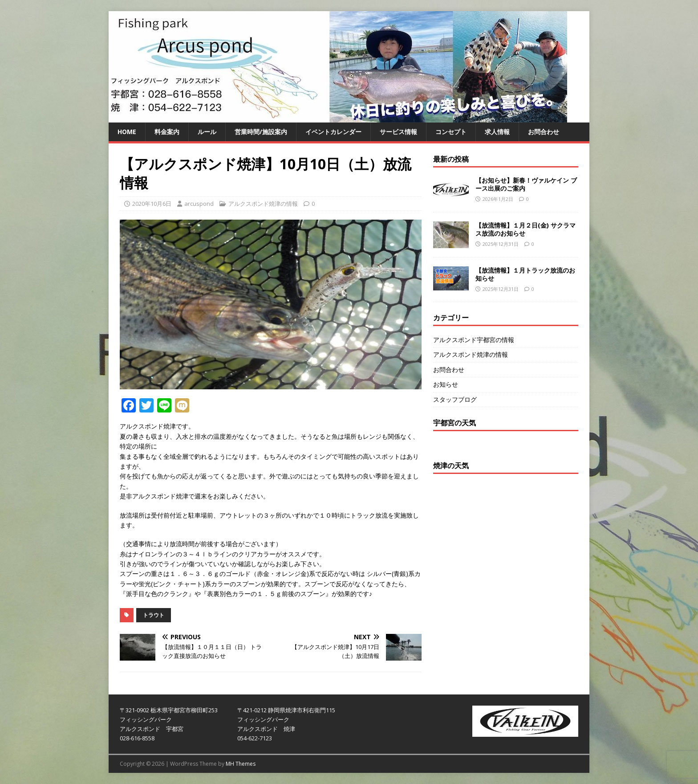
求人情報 (497, 132)
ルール (207, 132)
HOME (127, 132)
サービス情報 (398, 132)
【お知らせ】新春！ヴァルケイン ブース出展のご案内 (526, 184)
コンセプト (451, 132)
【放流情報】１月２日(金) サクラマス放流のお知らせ (526, 229)
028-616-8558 (137, 738)
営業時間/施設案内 (261, 132)
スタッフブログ (455, 399)
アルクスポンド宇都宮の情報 (474, 340)
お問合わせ (544, 132)
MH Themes (241, 764)
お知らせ (446, 384)
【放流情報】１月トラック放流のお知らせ (525, 274)
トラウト (154, 615)
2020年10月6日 (152, 204)
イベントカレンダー (333, 132)
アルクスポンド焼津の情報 (263, 204)
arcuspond (199, 204)
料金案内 (167, 132)
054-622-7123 (255, 738)
